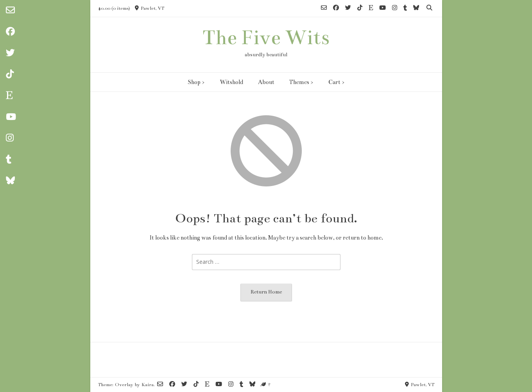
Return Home (266, 292)
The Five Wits (266, 38)
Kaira (148, 385)
